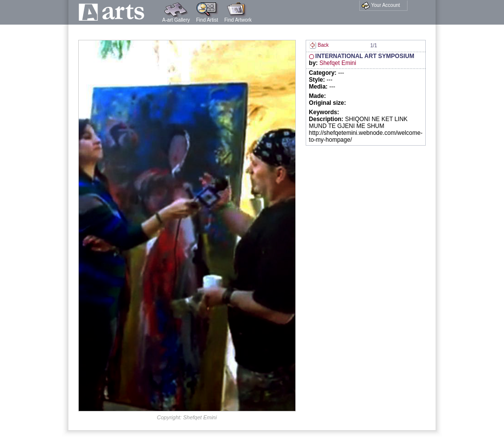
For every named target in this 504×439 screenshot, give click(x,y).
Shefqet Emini (338, 63)
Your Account (381, 5)
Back (319, 45)
